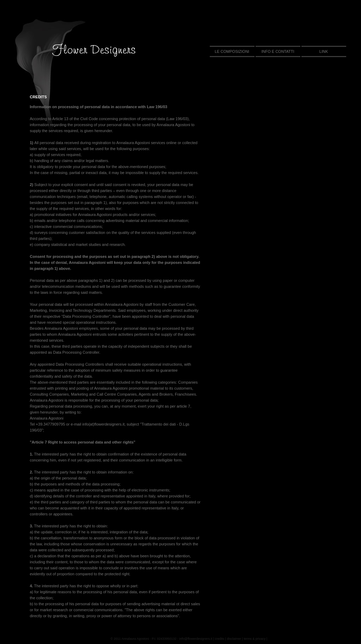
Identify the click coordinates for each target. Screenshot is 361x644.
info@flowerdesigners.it (196, 639)
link (324, 51)
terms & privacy (255, 639)
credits (220, 639)
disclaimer (234, 639)
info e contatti (278, 51)
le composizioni (232, 51)
